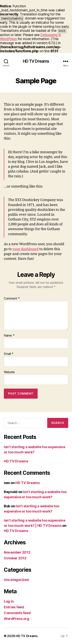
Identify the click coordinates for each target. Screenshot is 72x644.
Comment (12, 299)
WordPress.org (17, 619)
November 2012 (17, 552)
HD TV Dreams (36, 61)
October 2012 (15, 558)
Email (9, 354)
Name (9, 336)
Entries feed (14, 607)
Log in (9, 601)
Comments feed (17, 613)
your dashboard (26, 249)
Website (9, 372)
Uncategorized (16, 580)
